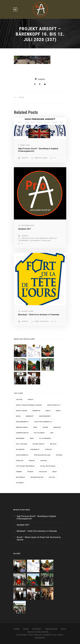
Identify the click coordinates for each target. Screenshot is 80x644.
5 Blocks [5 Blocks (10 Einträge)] (19, 400)
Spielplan (46, 241)
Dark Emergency (42, 238)
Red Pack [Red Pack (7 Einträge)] (53, 444)
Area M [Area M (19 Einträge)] (48, 411)
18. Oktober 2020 (26, 226)
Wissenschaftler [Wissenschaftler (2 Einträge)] (37, 477)
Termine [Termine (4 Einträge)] (19, 472)
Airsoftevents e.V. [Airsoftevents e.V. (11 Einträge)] (54, 405)
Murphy (25, 158)
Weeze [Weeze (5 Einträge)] (54, 472)
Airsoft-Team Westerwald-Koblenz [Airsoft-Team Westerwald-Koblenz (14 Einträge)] (29, 405)
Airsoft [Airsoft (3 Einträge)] (31, 400)
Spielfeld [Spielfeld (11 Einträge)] (48, 449)
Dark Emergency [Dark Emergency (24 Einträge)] (45, 416)
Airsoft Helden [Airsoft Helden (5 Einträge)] (21, 411)
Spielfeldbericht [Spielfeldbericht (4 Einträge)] (22, 455)
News (45, 158)
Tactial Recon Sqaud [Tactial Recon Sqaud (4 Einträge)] (48, 466)
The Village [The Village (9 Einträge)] (43, 472)
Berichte (38, 158)
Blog (32, 238)
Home (17, 629)
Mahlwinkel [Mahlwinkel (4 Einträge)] (20, 438)
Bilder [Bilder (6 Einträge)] (18, 416)
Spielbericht (36, 241)
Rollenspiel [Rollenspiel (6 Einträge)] (20, 449)
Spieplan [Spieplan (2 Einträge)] (43, 461)
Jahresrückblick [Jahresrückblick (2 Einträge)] (22, 433)
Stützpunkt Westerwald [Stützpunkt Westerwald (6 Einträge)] (25, 466)
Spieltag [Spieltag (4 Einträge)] (32, 461)
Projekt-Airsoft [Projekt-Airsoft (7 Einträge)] (39, 444)
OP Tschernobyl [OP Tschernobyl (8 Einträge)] (45, 438)
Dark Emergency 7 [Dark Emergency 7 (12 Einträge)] (22, 422)
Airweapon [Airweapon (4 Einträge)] (36, 411)
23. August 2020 (26, 311)
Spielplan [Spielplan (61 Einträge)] (20, 461)
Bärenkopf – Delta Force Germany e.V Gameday (39, 315)
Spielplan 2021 (25, 229)
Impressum (51, 629)
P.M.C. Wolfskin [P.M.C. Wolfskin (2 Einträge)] (22, 444)
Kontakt (37, 629)
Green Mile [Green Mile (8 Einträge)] (57, 427)
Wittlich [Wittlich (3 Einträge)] (52, 477)
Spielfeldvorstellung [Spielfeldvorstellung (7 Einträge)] (42, 455)
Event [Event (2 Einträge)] (35, 427)
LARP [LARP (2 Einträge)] (52, 433)
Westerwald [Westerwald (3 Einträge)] (21, 477)
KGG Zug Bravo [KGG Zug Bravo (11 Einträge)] (39, 433)
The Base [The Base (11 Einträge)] (30, 472)
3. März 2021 (24, 145)
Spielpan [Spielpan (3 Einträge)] (59, 455)
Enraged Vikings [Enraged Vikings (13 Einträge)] (22, 427)
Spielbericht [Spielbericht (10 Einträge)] (35, 449)
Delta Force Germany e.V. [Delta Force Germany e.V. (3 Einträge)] (43, 422)
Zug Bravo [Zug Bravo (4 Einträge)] (20, 483)
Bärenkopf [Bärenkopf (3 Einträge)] (30, 416)
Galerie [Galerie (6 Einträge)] (45, 427)
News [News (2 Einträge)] (32, 438)
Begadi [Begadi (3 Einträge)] (58, 411)
